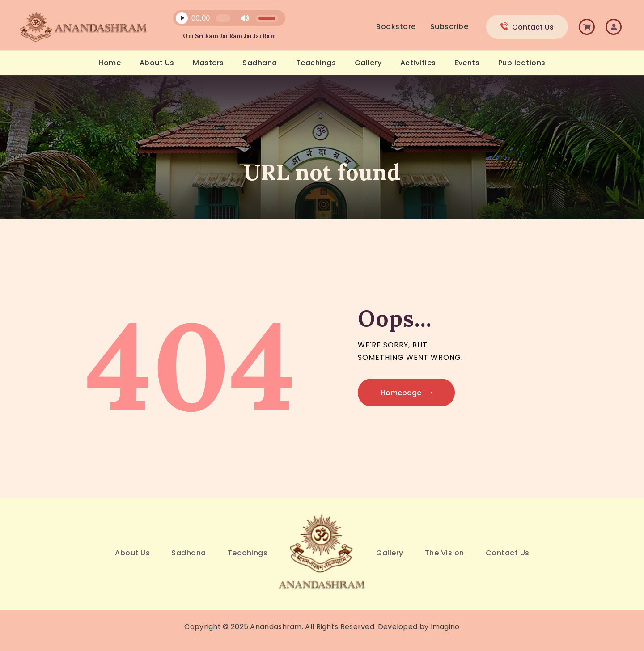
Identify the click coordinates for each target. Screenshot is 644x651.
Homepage (401, 393)
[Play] (182, 18)
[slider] (223, 18)
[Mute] (245, 18)
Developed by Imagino (419, 627)
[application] (224, 20)
